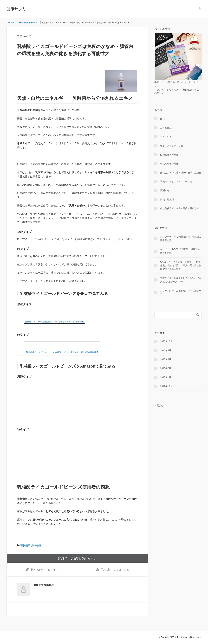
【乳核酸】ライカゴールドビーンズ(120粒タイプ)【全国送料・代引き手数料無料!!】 (62, 352)
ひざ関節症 (166, 128)
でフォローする (44, 570)
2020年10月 (166, 341)
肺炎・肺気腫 (167, 199)
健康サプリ (16, 9)
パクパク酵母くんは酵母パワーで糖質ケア (181, 293)
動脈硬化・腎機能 (169, 155)
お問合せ (159, 405)
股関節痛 (165, 190)
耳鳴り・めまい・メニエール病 (176, 181)
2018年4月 (166, 350)
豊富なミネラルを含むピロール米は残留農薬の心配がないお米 (181, 280)
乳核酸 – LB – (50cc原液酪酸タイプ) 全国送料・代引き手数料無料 (55, 322)
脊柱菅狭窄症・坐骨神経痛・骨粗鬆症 (180, 208)
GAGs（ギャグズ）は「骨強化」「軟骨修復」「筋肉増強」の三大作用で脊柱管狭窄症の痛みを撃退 (181, 266)
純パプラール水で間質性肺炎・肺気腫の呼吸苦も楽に (181, 238)
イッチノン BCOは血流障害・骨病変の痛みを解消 (180, 251)
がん (162, 119)
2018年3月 (166, 359)
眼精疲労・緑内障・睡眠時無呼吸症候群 (181, 173)
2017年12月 (166, 386)
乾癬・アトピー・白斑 (172, 146)
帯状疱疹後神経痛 (31, 545)
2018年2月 (166, 368)
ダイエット (166, 137)
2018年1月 (166, 377)
